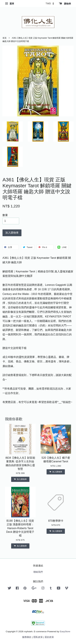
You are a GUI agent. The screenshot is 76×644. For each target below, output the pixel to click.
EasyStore (65, 631)
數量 (5, 215)
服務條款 (27, 637)
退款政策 (49, 637)
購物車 (65, 4)
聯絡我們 (38, 572)
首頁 (4, 38)
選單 (10, 4)
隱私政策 (38, 637)
